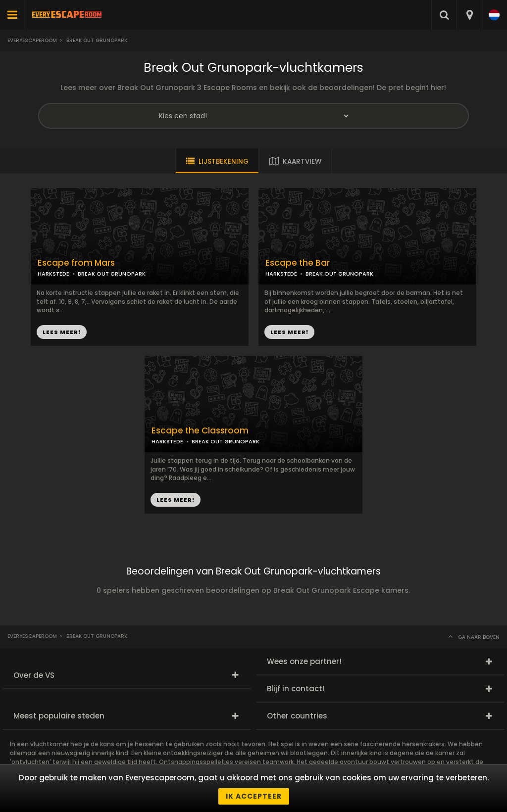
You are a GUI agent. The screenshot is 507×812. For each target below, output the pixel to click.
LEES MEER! (62, 332)
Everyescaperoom (32, 40)
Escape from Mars (76, 263)
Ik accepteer (254, 796)
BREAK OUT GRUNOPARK (112, 274)
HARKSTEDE (53, 274)
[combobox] (469, 15)
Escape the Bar (298, 263)
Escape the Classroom (200, 431)
